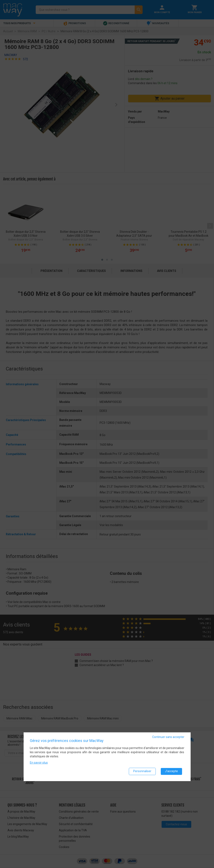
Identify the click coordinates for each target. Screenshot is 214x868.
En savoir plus (39, 762)
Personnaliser (142, 771)
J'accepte (171, 771)
